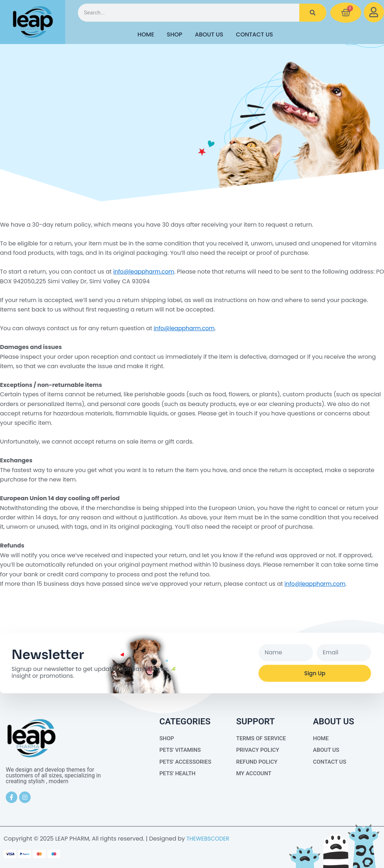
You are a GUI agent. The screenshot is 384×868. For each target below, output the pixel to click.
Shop (175, 34)
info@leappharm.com (145, 272)
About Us (209, 34)
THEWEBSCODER (209, 839)
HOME (146, 34)
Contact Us (254, 34)
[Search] (313, 13)
